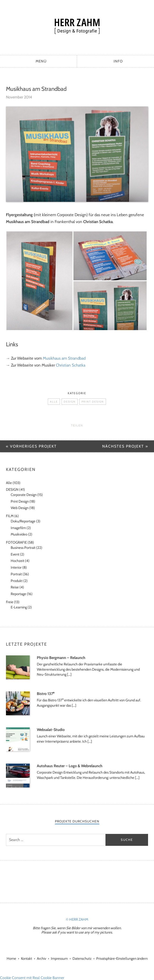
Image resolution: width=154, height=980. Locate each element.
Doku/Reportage (23, 521)
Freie (10, 602)
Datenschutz (82, 959)
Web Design (20, 508)
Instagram (71, 881)
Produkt (17, 581)
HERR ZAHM (77, 26)
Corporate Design (24, 495)
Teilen (77, 425)
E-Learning (19, 607)
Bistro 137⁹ (46, 694)
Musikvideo (19, 534)
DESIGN (70, 402)
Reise (15, 587)
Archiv (41, 959)
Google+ (58, 881)
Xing (109, 881)
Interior (16, 567)
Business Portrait (23, 548)
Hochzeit (17, 561)
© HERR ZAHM (77, 919)
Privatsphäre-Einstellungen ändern (122, 959)
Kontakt (26, 959)
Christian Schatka (71, 365)
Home (11, 959)
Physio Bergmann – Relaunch (61, 658)
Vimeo (83, 881)
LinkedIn (96, 881)
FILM (10, 516)
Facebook (45, 881)
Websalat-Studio (51, 730)
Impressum (59, 959)
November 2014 (19, 97)
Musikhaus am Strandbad (64, 358)
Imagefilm (18, 528)
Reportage (18, 594)
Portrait (16, 574)
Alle (54, 402)
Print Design (93, 402)
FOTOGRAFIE (16, 542)
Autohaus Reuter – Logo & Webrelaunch (70, 766)
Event (15, 554)
